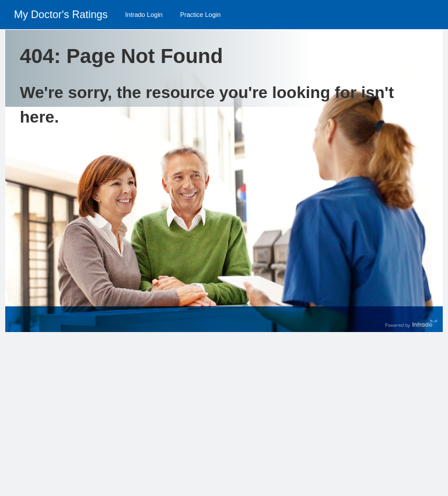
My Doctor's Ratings (61, 15)
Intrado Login (143, 15)
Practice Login (201, 15)
